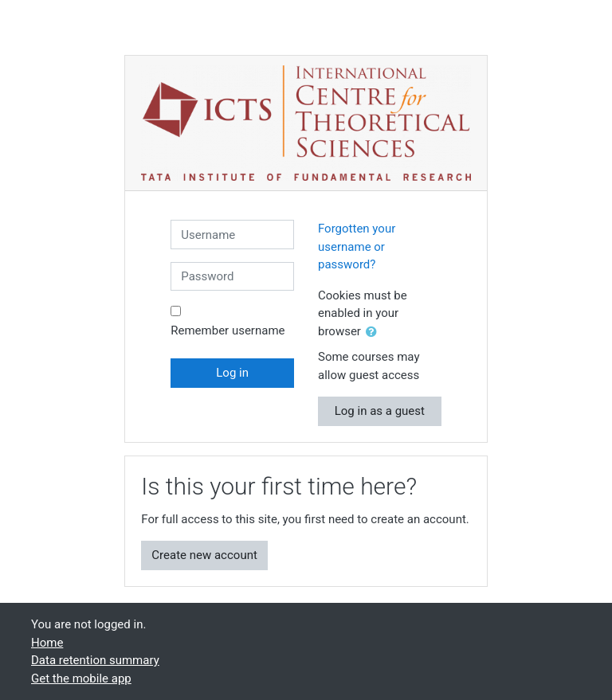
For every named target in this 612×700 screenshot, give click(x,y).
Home (47, 643)
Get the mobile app (81, 678)
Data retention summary (95, 660)
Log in (232, 373)
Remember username (228, 330)
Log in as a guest (380, 411)
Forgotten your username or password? (357, 246)
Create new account (204, 555)
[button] (375, 332)
